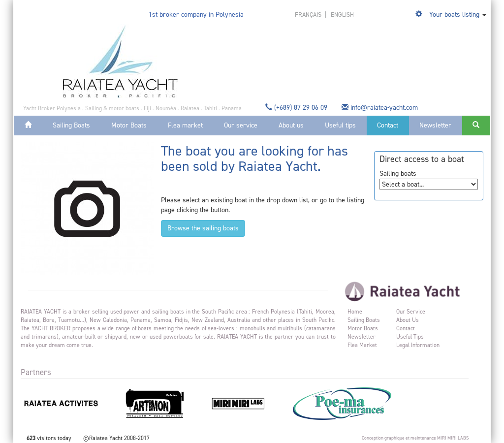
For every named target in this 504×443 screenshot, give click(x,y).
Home (355, 312)
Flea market (185, 125)
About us (291, 125)
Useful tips (340, 125)
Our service (241, 125)
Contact (388, 125)
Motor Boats (129, 125)
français (309, 15)
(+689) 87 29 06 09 (297, 108)
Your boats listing (454, 15)
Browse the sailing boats (203, 228)
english (342, 15)
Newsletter (435, 125)
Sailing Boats (71, 125)
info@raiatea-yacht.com (381, 108)
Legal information (418, 345)
